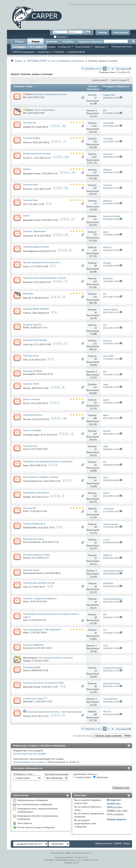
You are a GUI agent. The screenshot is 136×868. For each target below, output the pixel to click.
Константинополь (32, 542)
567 (95, 188)
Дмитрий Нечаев (32, 173)
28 (95, 617)
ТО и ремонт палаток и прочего (56, 658)
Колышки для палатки (35, 340)
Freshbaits (59, 52)
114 (67, 157)
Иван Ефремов (30, 251)
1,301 (94, 126)
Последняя (124, 69)
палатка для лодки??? (35, 698)
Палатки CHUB (31, 384)
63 (95, 403)
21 (95, 449)
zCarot (76, 863)
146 (95, 281)
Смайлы (111, 804)
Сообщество (64, 47)
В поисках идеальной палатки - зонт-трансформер (54, 712)
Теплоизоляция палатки (36, 247)
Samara (27, 670)
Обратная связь (104, 843)
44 (64, 126)
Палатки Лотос (31, 356)
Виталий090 (29, 374)
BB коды (112, 800)
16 (95, 633)
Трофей (27, 497)
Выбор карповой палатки (37, 153)
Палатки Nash (30, 184)
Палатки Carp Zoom (34, 539)
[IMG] (110, 807)
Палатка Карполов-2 (34, 524)
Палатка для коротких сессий (39, 583)
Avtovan (27, 558)
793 (95, 235)
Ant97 (26, 511)
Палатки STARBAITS (33, 645)
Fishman (27, 313)
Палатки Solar (30, 200)
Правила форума (116, 819)
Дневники (52, 42)
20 (95, 543)
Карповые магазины (91, 42)
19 (74, 173)
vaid (25, 587)
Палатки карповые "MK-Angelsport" (42, 629)
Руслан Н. (28, 158)
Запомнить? (61, 37)
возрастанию (82, 777)
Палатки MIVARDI (32, 371)
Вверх (128, 736)
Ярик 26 (27, 298)
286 (95, 418)
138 (95, 715)
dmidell (27, 127)
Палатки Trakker (32, 138)
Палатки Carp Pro (32, 324)
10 (65, 418)
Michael (27, 716)
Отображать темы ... (24, 774)
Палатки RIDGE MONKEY (36, 309)
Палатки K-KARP (32, 667)
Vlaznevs (27, 142)
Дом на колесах (32, 399)
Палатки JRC (30, 508)
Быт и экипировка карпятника (68, 61)
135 (95, 219)
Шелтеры (28, 293)
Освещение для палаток (36, 492)
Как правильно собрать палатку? (41, 477)
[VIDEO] (111, 811)
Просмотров (93, 89)
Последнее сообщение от (116, 87)
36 (95, 313)
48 (95, 527)
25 (95, 602)
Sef (24, 204)
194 (95, 142)
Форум (36, 42)
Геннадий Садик (31, 435)
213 (95, 387)
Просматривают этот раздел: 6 (30, 762)
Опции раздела (99, 80)
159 (95, 496)
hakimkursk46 (30, 528)
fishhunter (28, 282)
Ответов (93, 86)
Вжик (26, 465)
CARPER (118, 843)
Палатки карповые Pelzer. (37, 555)
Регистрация (121, 32)
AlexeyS (27, 388)
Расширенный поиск (122, 47)
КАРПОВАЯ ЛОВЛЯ (37, 61)
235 (95, 297)
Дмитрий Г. (29, 701)
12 (95, 671)
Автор (29, 86)
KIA (25, 97)
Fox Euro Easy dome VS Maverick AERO (43, 683)
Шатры (27, 169)
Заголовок (19, 86)
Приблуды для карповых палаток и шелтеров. (48, 461)
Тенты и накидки (32, 430)
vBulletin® (70, 857)
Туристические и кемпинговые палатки (44, 278)
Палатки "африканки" (35, 231)
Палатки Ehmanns (33, 415)
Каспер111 (28, 648)
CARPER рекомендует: (24, 52)
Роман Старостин (23, 754)
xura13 (26, 449)
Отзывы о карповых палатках (50, 94)
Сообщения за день (22, 47)
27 (95, 98)
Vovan (26, 601)
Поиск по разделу (119, 80)
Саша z (26, 266)
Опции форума (82, 47)
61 (95, 480)
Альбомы (68, 42)
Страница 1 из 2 (93, 68)
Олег (25, 360)
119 (95, 434)
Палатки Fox (30, 122)
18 (95, 512)
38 (95, 266)
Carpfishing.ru (44, 52)
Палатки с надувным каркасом (40, 598)
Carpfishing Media (76, 52)
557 (95, 172)
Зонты (26, 216)
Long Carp (28, 344)
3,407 (94, 157)
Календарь (50, 47)
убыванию (100, 777)
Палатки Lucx (30, 446)
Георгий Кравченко (33, 481)
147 (95, 250)
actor (25, 620)
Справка (38, 47)
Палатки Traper (31, 570)
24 (95, 328)
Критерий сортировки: (57, 774)
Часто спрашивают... (45, 110)
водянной (28, 236)
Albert (26, 633)
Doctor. (27, 403)
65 (95, 465)
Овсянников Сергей (33, 573)
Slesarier (27, 419)
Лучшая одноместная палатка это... (42, 262)
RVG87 (26, 328)
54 (95, 204)
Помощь (102, 32)
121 (95, 344)
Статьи (19, 42)
